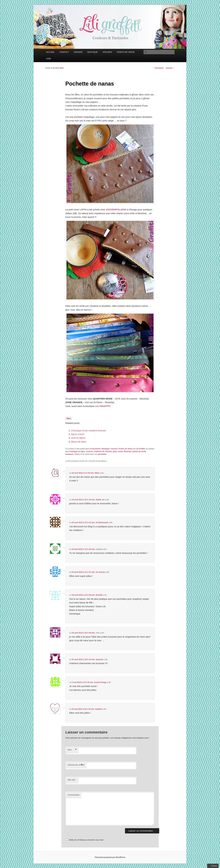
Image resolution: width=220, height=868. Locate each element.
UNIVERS (78, 52)
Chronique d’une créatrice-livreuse (88, 430)
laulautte (100, 660)
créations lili (99, 451)
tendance (69, 454)
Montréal (128, 451)
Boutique (106, 449)
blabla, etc (100, 500)
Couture (114, 449)
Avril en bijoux (78, 438)
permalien (102, 454)
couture (89, 451)
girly (115, 451)
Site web (71, 780)
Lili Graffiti (140, 449)
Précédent (158, 68)
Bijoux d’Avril (78, 434)
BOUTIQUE (93, 52)
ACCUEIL (50, 52)
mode (120, 451)
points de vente (139, 451)
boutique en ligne (77, 451)
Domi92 (99, 595)
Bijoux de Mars (79, 442)
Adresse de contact (76, 765)
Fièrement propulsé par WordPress (110, 857)
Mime (97, 473)
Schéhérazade (102, 523)
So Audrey (100, 572)
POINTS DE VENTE (126, 52)
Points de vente (125, 449)
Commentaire (73, 795)
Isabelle (99, 709)
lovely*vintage (100, 682)
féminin (109, 451)
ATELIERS (107, 52)
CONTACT (64, 52)
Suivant (170, 68)
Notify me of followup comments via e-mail (86, 840)
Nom (72, 750)
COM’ (49, 59)
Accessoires (95, 449)
